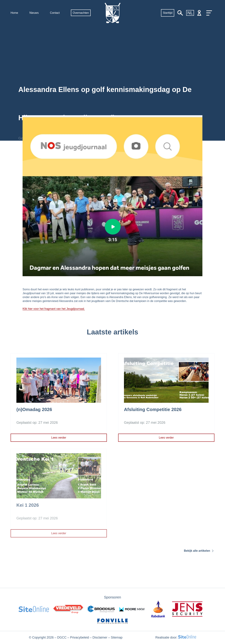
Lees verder (59, 438)
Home (14, 13)
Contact (55, 13)
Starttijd (168, 13)
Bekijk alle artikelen (199, 551)
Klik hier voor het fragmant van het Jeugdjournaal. (54, 309)
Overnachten (81, 13)
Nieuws (34, 13)
